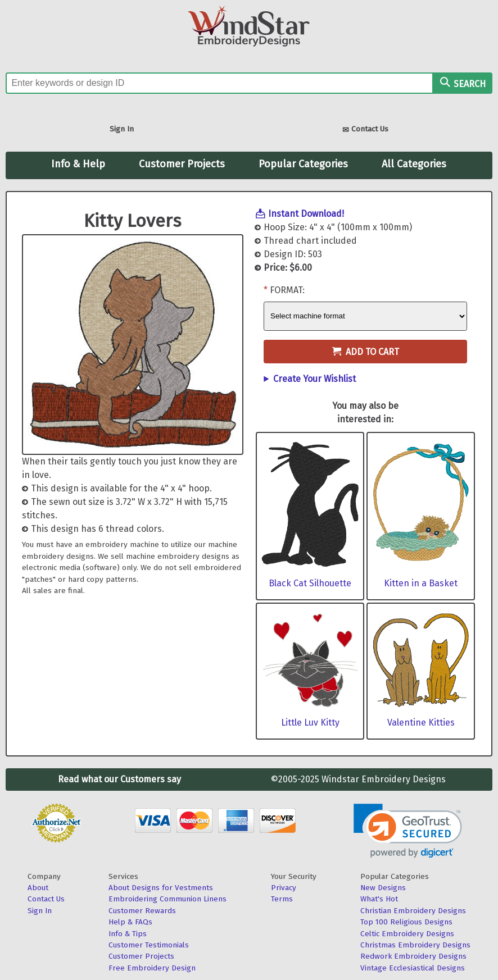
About (38, 888)
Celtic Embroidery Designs (407, 934)
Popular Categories (303, 164)
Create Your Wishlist (314, 379)
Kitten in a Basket (421, 583)
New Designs (383, 888)
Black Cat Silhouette (310, 583)
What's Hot (379, 899)
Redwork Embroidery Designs (413, 956)
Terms (282, 899)
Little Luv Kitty (310, 723)
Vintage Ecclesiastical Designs (413, 968)
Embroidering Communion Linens (167, 899)
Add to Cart (366, 352)
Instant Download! (306, 214)
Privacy (284, 888)
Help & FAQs (130, 922)
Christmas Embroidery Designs (415, 945)
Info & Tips (128, 934)
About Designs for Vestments (161, 888)
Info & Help (78, 164)
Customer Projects (182, 164)
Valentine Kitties (421, 723)
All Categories (414, 164)
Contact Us (365, 130)
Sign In (122, 129)
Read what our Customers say (119, 779)
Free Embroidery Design (152, 968)
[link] (408, 831)
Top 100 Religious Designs (406, 922)
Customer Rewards (142, 911)
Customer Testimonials (149, 945)
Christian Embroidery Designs (413, 911)
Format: (287, 290)
